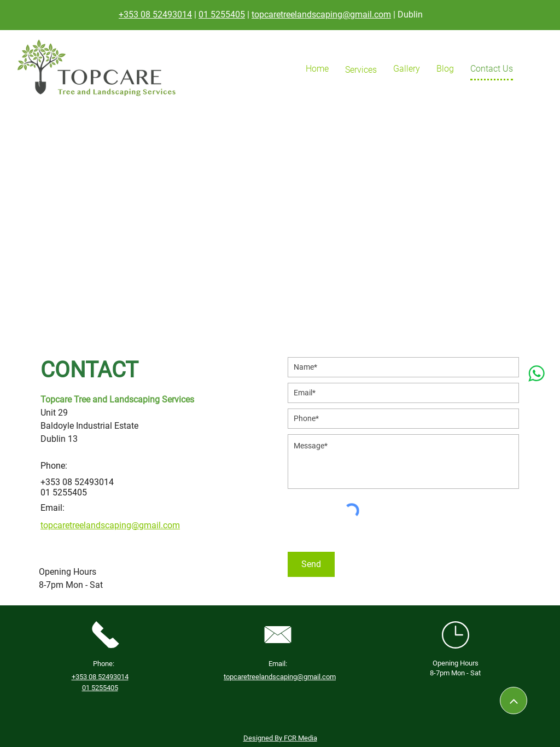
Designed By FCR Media (280, 738)
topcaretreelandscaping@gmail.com (321, 14)
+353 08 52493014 (155, 14)
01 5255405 (222, 14)
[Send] (311, 564)
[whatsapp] (536, 374)
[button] (361, 70)
